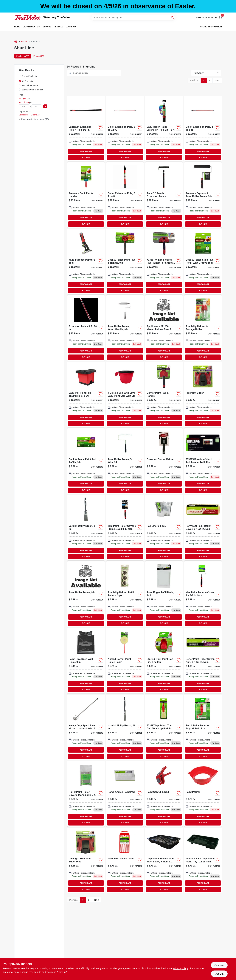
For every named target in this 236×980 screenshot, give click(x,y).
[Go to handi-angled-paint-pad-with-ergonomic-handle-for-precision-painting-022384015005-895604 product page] (125, 794)
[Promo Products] (20, 76)
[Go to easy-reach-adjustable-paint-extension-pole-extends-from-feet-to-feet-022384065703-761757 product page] (164, 129)
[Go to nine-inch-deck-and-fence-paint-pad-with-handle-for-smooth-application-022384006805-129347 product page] (125, 262)
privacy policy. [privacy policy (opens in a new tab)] (181, 968)
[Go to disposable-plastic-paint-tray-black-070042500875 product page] (164, 860)
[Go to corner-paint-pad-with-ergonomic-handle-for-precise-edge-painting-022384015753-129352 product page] (164, 395)
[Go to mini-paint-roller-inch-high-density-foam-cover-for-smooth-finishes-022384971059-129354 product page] (203, 594)
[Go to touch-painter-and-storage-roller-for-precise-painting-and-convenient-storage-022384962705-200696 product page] (203, 328)
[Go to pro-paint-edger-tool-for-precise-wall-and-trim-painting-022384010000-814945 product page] (203, 395)
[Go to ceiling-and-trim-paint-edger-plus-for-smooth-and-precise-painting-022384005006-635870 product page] (86, 860)
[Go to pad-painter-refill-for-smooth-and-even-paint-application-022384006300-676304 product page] (203, 461)
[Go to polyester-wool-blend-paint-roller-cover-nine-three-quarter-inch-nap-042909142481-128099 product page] (203, 528)
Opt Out (219, 974)
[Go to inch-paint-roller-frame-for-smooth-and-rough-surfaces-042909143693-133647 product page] (164, 328)
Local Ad (71, 27)
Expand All (35, 115)
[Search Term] (133, 18)
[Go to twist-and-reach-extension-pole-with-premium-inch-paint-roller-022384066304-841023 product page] (164, 195)
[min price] (24, 106)
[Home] (16, 42)
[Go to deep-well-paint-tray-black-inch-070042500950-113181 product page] (86, 661)
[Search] (173, 17)
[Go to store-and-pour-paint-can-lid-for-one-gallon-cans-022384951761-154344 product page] (164, 661)
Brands (47, 27)
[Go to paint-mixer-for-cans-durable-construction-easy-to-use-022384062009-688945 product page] (86, 727)
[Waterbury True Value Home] (28, 17)
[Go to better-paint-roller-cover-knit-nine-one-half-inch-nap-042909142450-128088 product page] (203, 661)
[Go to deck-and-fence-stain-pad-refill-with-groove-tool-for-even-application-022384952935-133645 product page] (203, 262)
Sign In (200, 17)
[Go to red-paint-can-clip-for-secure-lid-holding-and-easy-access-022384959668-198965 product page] (164, 794)
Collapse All (23, 115)
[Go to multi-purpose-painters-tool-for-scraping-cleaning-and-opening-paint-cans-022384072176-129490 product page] (86, 262)
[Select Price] (45, 106)
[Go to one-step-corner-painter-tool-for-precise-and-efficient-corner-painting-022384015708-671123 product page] (164, 461)
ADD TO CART (86, 151)
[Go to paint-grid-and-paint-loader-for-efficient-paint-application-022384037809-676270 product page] (125, 860)
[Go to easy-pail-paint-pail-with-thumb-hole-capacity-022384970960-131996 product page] (86, 395)
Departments (30, 27)
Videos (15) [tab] (39, 56)
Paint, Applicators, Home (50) (35, 119)
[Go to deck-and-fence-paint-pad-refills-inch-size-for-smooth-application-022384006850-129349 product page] (86, 461)
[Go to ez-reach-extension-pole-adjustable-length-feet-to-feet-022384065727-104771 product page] (86, 129)
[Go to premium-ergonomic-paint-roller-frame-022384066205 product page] (203, 195)
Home (17, 27)
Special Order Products (33, 90)
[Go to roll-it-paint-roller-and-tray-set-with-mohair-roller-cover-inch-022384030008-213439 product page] (203, 727)
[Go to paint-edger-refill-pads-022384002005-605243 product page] (164, 594)
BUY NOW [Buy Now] (86, 158)
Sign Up (212, 17)
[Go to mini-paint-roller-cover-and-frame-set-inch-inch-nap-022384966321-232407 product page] (125, 528)
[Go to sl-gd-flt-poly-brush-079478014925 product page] (125, 727)
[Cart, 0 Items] (220, 18)
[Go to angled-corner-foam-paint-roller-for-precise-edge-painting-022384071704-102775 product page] (125, 661)
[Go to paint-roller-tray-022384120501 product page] (203, 860)
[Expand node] (20, 119)
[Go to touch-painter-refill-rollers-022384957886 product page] (125, 594)
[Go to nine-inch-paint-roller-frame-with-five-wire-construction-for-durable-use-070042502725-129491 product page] (125, 461)
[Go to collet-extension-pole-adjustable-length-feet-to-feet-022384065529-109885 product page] (125, 195)
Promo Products (29, 76)
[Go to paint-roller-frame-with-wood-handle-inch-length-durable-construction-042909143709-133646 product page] (125, 328)
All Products (27, 81)
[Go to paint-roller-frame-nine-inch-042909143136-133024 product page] (86, 594)
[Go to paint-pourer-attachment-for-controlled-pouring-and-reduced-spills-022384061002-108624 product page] (203, 794)
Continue (219, 965)
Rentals (58, 27)
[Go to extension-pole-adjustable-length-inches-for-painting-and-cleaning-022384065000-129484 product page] (86, 328)
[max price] (37, 106)
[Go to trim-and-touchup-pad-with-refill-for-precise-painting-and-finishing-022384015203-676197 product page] (164, 727)
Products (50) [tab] (23, 56)
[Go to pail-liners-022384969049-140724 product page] (164, 528)
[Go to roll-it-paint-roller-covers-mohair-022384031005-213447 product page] (86, 794)
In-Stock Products (30, 85)
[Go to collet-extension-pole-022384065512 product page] (125, 129)
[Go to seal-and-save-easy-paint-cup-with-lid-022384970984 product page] (125, 395)
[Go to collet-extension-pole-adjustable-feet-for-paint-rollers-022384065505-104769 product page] (203, 129)
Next (217, 80)
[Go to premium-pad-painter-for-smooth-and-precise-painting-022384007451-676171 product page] (164, 262)
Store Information (211, 27)
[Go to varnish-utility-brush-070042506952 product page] (86, 528)
